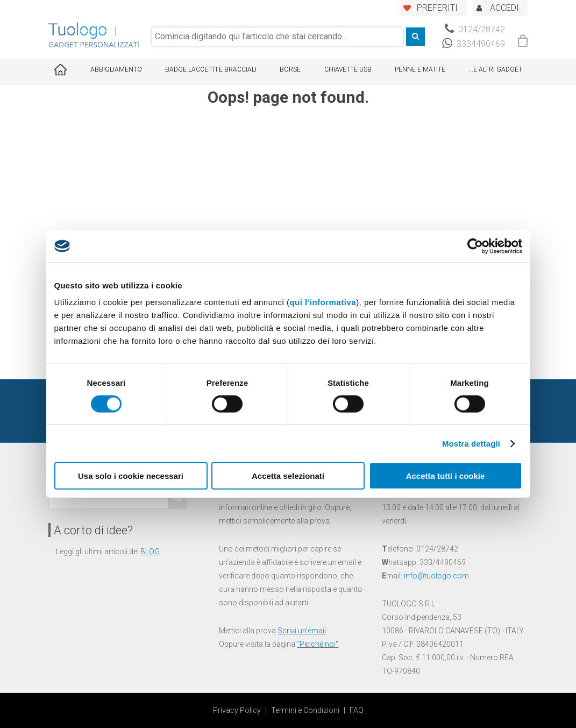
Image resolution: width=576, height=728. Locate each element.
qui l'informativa (323, 302)
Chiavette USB (348, 69)
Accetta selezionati (288, 476)
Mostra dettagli (471, 443)
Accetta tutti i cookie (446, 476)
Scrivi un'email (302, 631)
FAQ (357, 710)
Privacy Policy (237, 710)
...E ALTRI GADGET (495, 69)
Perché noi (318, 644)
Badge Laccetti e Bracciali (211, 69)
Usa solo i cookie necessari (131, 476)
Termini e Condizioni (305, 710)
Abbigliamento (116, 69)
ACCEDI (504, 8)
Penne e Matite (420, 69)
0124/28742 (475, 29)
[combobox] (278, 37)
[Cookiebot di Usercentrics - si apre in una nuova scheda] (475, 246)
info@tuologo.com (436, 576)
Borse (290, 69)
